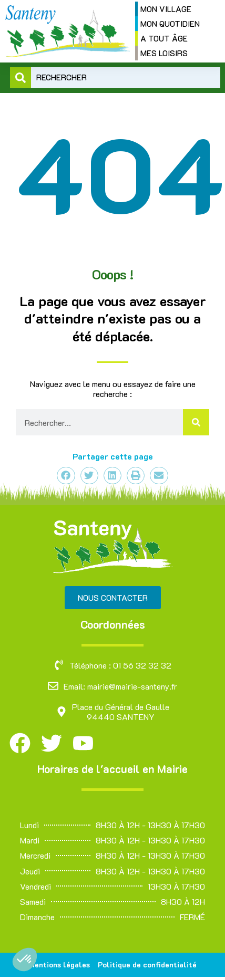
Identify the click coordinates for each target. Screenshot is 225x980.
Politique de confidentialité (147, 965)
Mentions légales (59, 965)
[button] (25, 960)
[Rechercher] (196, 422)
